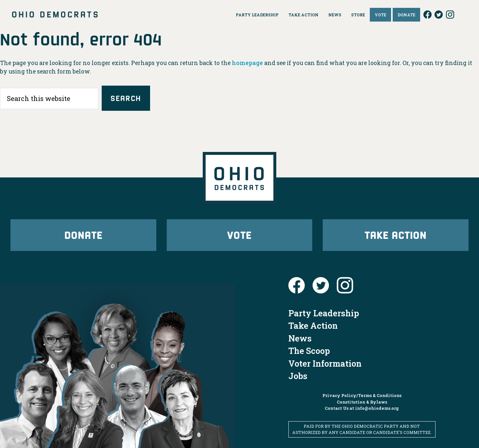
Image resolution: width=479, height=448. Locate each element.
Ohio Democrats (55, 15)
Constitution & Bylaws (362, 402)
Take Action (396, 235)
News (300, 338)
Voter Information (325, 363)
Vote (239, 235)
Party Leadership (324, 313)
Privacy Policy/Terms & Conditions (362, 395)
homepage (247, 63)
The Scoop (309, 351)
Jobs (298, 376)
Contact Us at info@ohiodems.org (362, 408)
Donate (83, 235)
